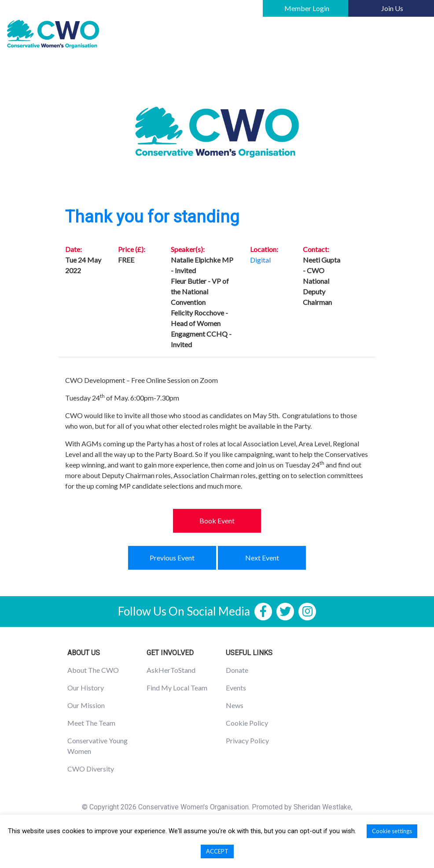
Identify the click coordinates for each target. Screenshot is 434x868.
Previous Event (172, 558)
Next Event (262, 558)
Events (236, 688)
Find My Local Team (177, 688)
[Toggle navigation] (415, 34)
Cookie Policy (247, 723)
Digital (260, 260)
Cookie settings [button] (392, 831)
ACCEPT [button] (217, 851)
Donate (237, 670)
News (235, 705)
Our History (86, 688)
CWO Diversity (91, 769)
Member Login (307, 8)
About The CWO (93, 670)
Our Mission (86, 705)
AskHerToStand (171, 670)
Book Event (217, 521)
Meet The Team (91, 723)
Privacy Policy (247, 740)
